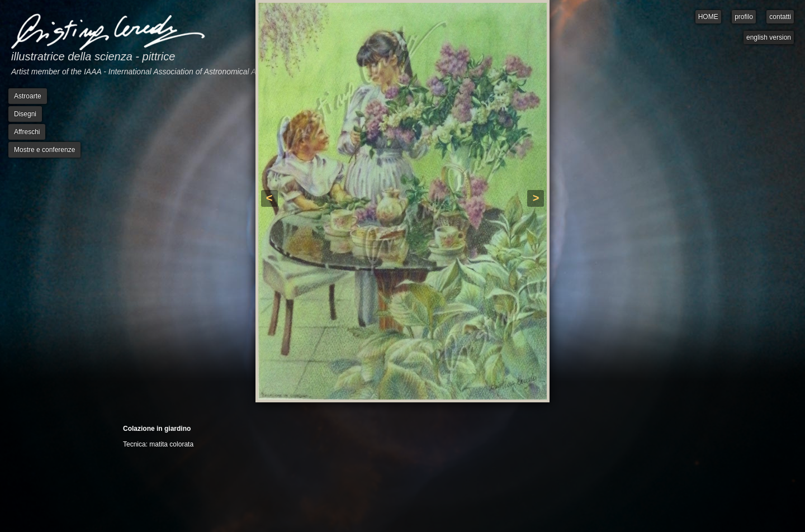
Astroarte (28, 96)
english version (769, 37)
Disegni (25, 114)
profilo (744, 17)
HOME (708, 17)
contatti (780, 17)
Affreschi (27, 132)
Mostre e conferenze (44, 150)
